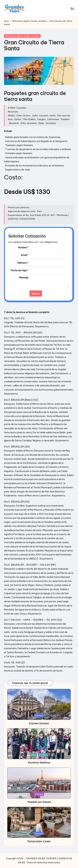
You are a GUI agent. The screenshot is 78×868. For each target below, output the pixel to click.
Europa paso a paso (39, 841)
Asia (33, 755)
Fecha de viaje (19, 270)
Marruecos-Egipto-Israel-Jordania (22, 36)
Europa (39, 716)
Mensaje (24, 278)
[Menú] (72, 9)
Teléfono (23, 263)
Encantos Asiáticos (39, 763)
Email (25, 255)
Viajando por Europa (39, 802)
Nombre (23, 248)
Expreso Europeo (39, 723)
